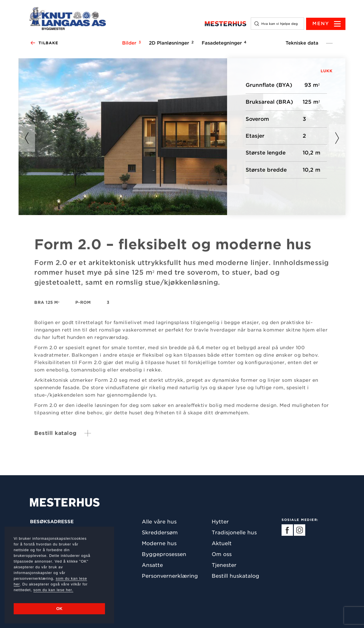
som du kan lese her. (53, 590)
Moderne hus (159, 543)
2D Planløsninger (170, 43)
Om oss (222, 554)
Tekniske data (302, 43)
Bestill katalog (55, 437)
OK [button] (59, 609)
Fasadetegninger (223, 43)
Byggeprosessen (164, 554)
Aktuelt (222, 543)
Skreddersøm (160, 532)
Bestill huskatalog (235, 576)
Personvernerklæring (170, 576)
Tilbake (44, 43)
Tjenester (224, 565)
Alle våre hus (159, 522)
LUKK (327, 71)
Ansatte (152, 565)
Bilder (131, 43)
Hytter (220, 522)
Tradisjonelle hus (234, 532)
